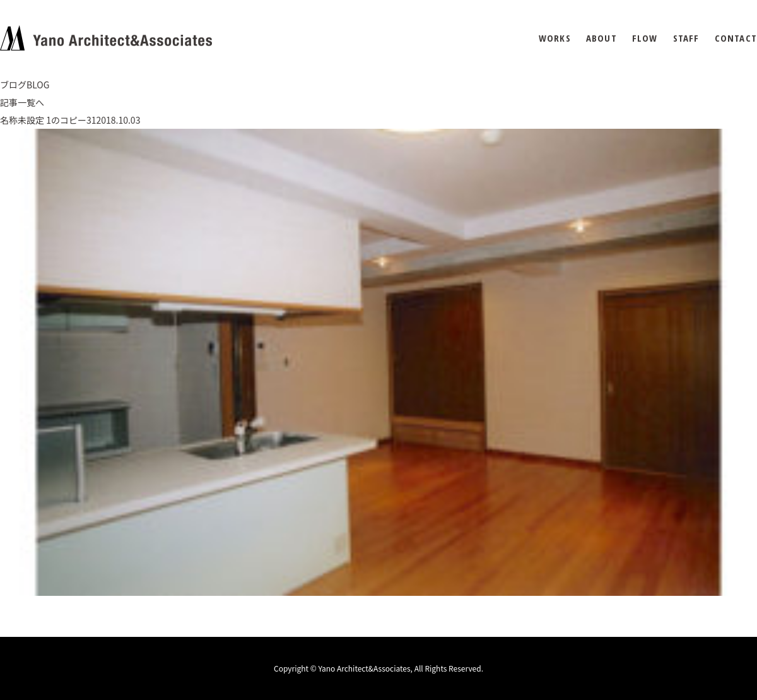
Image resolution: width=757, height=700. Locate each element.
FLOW (645, 38)
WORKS (555, 38)
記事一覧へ (22, 102)
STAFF (686, 38)
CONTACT (736, 38)
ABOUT (601, 38)
